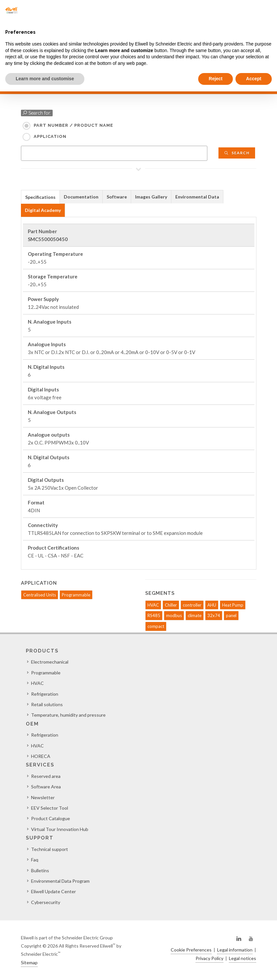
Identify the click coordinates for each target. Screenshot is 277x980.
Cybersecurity (46, 902)
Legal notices (242, 958)
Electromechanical (50, 662)
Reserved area (46, 776)
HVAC (153, 605)
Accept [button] (254, 79)
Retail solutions (47, 704)
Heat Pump (233, 605)
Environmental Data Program (60, 881)
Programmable (76, 595)
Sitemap (29, 962)
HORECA (41, 756)
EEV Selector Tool (50, 808)
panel (231, 615)
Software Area (46, 787)
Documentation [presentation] (81, 197)
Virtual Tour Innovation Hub (60, 829)
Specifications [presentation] (40, 197)
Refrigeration (45, 694)
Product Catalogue (51, 818)
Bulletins (40, 870)
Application (50, 136)
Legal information (235, 950)
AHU (212, 605)
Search (237, 153)
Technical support (50, 849)
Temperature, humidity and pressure (68, 715)
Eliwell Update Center (53, 891)
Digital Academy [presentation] (43, 210)
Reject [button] (216, 79)
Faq (35, 860)
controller (192, 605)
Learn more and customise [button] (45, 79)
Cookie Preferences (191, 950)
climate (195, 615)
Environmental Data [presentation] (197, 197)
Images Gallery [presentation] (151, 197)
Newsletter (43, 797)
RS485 (154, 615)
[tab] (40, 197)
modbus (174, 615)
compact (156, 626)
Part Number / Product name (73, 125)
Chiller (171, 605)
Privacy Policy (209, 958)
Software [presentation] (117, 197)
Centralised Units (40, 595)
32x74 (214, 615)
